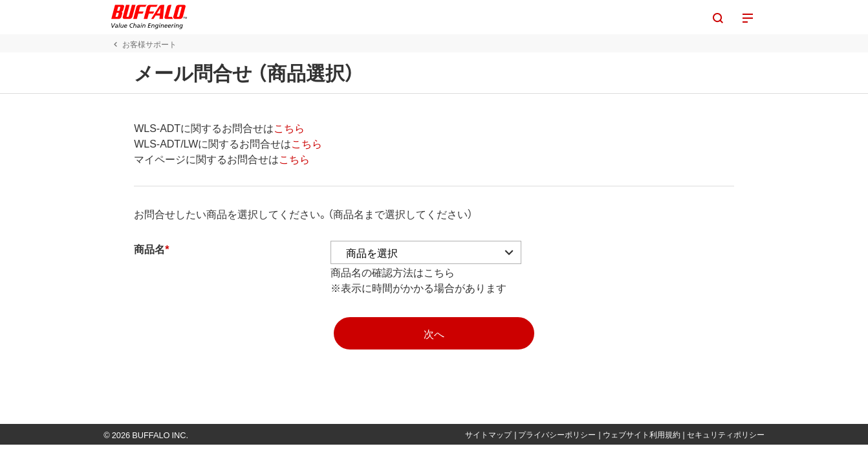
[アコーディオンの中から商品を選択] (403, 252)
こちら (266, 128)
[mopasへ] (434, 333)
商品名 (126, 249)
